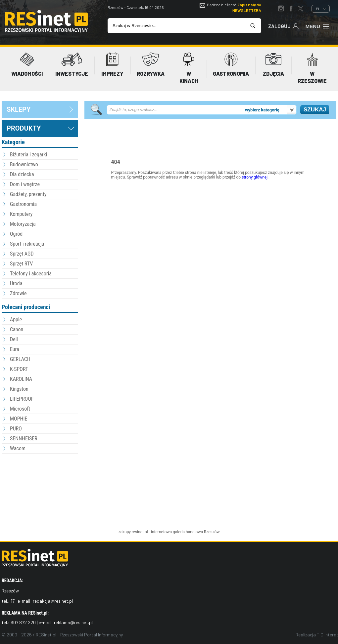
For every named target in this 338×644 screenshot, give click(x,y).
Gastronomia (23, 204)
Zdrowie (18, 293)
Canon (17, 329)
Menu (318, 26)
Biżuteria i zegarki (28, 155)
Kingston (19, 389)
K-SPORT (19, 369)
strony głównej (255, 177)
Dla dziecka (22, 174)
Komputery (21, 214)
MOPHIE (19, 419)
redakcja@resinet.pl (53, 601)
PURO (16, 429)
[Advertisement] (40, 492)
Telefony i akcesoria (31, 274)
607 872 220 (23, 622)
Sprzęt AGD (22, 254)
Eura (15, 349)
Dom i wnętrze (25, 184)
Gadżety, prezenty (28, 194)
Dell (14, 339)
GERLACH (20, 359)
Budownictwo (24, 164)
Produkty (24, 128)
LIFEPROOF (22, 399)
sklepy (19, 109)
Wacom (18, 448)
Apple (16, 320)
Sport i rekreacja (27, 244)
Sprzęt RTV (21, 264)
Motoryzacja (23, 224)
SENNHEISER (24, 439)
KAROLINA (21, 379)
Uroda (16, 283)
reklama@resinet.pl (73, 622)
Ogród (16, 234)
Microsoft (20, 409)
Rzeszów (212, 532)
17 (13, 601)
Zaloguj (284, 26)
